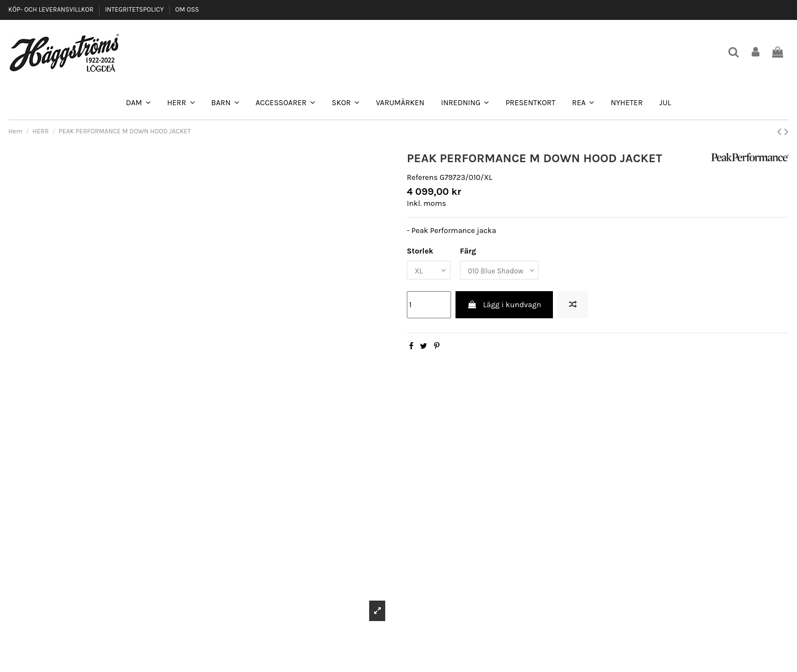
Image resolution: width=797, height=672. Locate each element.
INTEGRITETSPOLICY (135, 9)
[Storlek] (430, 271)
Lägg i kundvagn (504, 306)
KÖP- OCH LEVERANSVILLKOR (52, 9)
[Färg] (504, 271)
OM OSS (187, 9)
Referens (422, 177)
